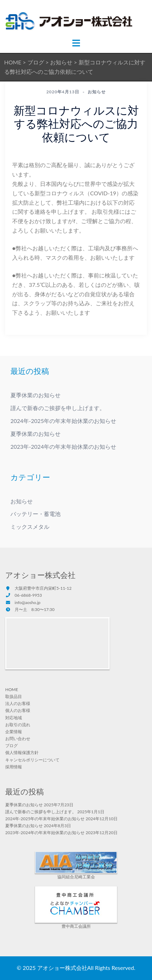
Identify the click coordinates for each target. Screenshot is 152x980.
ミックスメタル (30, 527)
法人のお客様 (18, 703)
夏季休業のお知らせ (35, 395)
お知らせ (97, 92)
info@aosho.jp (27, 602)
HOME (12, 689)
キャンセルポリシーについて (32, 760)
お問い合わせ (18, 739)
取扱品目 (14, 696)
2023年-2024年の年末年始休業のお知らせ (63, 446)
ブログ (11, 746)
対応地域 (14, 718)
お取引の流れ (18, 725)
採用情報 (14, 767)
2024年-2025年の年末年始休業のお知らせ (63, 421)
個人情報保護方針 (22, 752)
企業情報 (14, 732)
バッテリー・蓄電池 (35, 514)
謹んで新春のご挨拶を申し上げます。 (58, 408)
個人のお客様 (18, 710)
